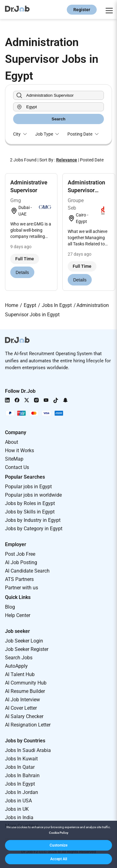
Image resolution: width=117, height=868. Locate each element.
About (12, 442)
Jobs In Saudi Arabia (28, 750)
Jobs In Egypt (20, 784)
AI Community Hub (26, 683)
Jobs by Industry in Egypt (33, 520)
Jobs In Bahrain (22, 775)
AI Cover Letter (21, 708)
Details (22, 272)
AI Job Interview (22, 700)
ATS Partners (19, 579)
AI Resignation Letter (28, 725)
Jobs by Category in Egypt (34, 529)
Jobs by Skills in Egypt (30, 512)
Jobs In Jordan (22, 792)
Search (58, 119)
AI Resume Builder (25, 691)
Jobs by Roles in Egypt (30, 503)
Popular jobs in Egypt (28, 487)
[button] (58, 845)
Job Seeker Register (27, 649)
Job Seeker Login (24, 641)
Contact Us (17, 467)
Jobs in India (19, 817)
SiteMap (14, 459)
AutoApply (16, 666)
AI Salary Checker (24, 716)
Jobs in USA (18, 801)
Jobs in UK (17, 809)
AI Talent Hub (20, 674)
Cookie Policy (59, 833)
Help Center (18, 615)
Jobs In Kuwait (21, 759)
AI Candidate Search (27, 571)
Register (82, 10)
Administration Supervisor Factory (86, 190)
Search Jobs (19, 658)
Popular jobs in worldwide (33, 495)
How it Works (19, 450)
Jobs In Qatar (20, 767)
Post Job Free (20, 554)
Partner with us (22, 588)
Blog (10, 607)
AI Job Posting (21, 562)
